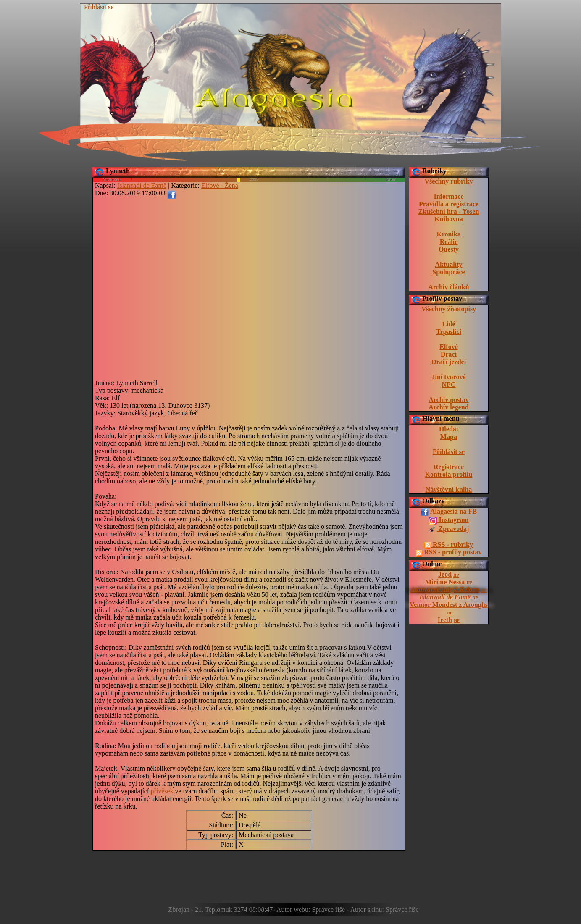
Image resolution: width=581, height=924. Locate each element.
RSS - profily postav (448, 552)
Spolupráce (448, 272)
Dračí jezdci (449, 362)
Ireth (445, 620)
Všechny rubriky (448, 181)
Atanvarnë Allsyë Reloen (445, 589)
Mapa (449, 437)
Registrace (449, 467)
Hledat (449, 429)
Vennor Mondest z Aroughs (449, 605)
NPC (449, 385)
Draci (449, 354)
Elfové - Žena (220, 185)
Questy (449, 249)
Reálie (449, 242)
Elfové (449, 347)
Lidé (448, 324)
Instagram (448, 520)
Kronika (449, 234)
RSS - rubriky (449, 545)
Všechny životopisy (449, 309)
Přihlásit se (99, 7)
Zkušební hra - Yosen (449, 211)
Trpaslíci (449, 332)
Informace (448, 196)
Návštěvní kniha (449, 490)
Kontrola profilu (449, 474)
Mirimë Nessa (445, 582)
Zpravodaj (449, 529)
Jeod (445, 574)
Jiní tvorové (448, 377)
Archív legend (448, 407)
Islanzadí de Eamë (445, 597)
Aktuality (449, 264)
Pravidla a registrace (449, 204)
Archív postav (448, 400)
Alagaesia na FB (449, 512)
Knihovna (449, 219)
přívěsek (162, 791)
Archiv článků (448, 287)
